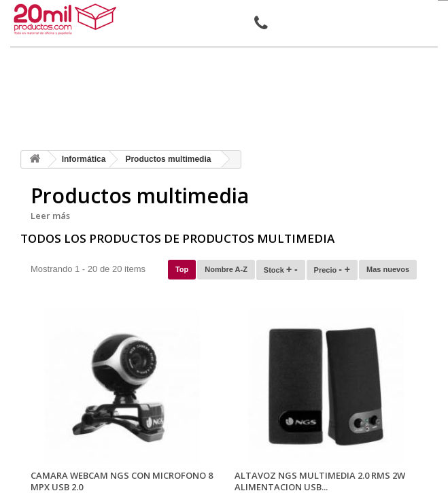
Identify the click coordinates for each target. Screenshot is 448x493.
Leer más (50, 216)
